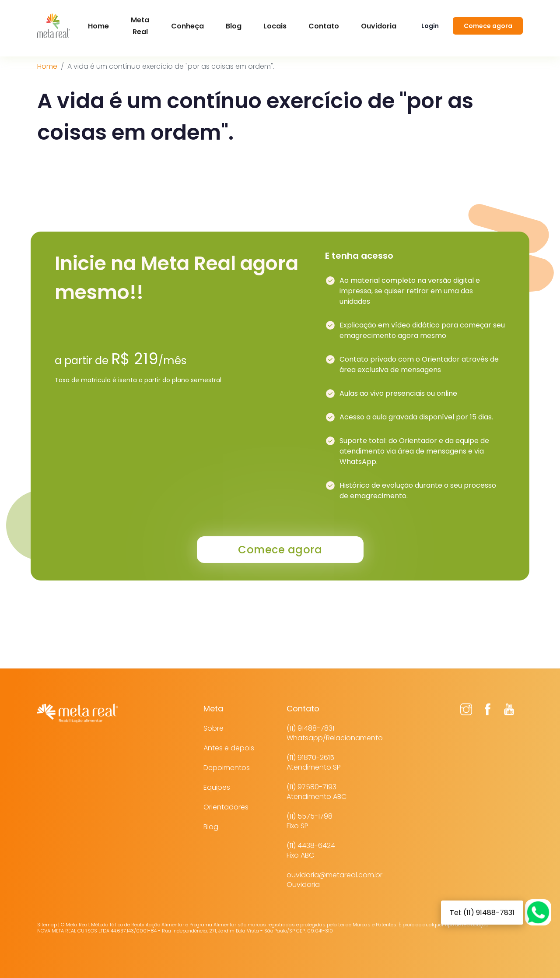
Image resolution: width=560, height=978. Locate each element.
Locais (275, 26)
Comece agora (488, 26)
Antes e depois (229, 748)
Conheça (187, 26)
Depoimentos (227, 768)
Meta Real (140, 26)
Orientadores (226, 807)
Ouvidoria (379, 26)
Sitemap (47, 925)
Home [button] (98, 26)
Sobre (213, 728)
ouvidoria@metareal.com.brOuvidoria (334, 880)
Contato (324, 26)
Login (430, 26)
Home (47, 66)
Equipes (217, 787)
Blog (234, 26)
